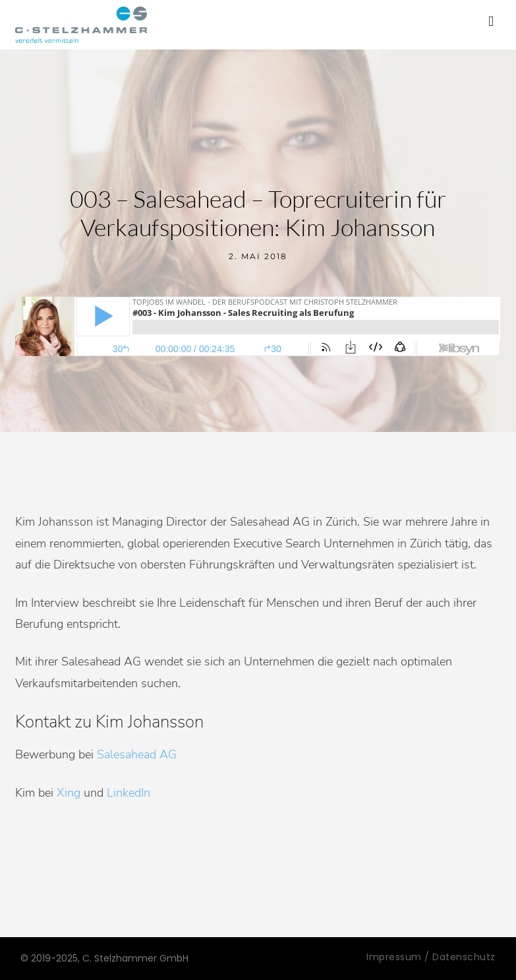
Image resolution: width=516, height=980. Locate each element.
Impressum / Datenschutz (431, 957)
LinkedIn (129, 793)
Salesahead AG (137, 754)
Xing (69, 793)
